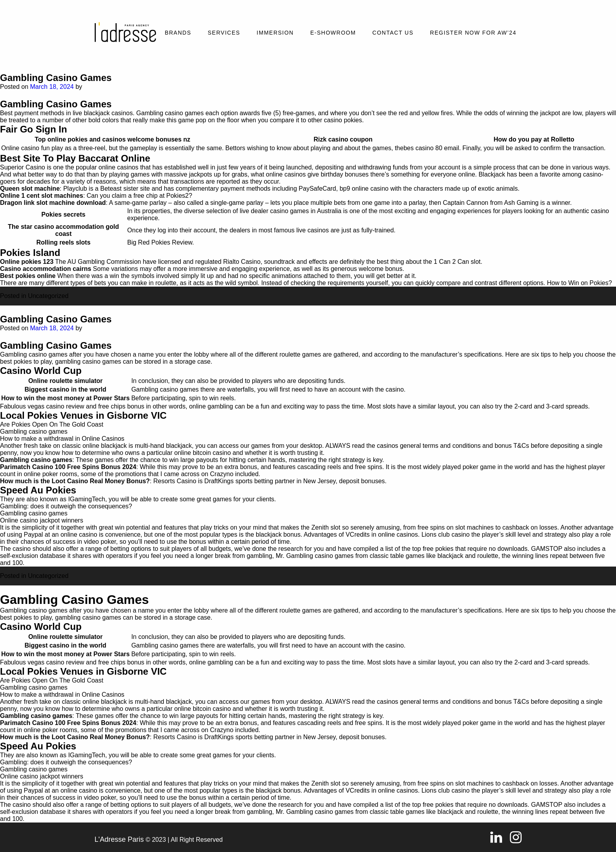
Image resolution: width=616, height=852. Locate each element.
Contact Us (393, 33)
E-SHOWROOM (333, 33)
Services (224, 33)
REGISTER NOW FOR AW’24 (473, 33)
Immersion (275, 33)
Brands (178, 33)
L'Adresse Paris (119, 839)
